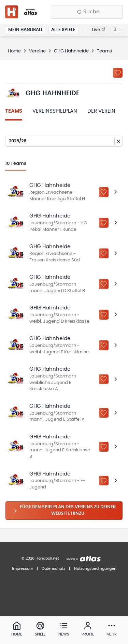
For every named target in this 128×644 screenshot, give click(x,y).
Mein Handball (26, 30)
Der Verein (101, 111)
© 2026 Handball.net (40, 558)
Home (14, 51)
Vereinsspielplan (55, 111)
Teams (14, 111)
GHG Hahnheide (71, 51)
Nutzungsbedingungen (95, 569)
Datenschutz (53, 569)
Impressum (23, 569)
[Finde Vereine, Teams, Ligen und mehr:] (87, 12)
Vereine (37, 51)
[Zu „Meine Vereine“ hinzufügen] (118, 73)
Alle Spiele (63, 30)
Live (98, 30)
